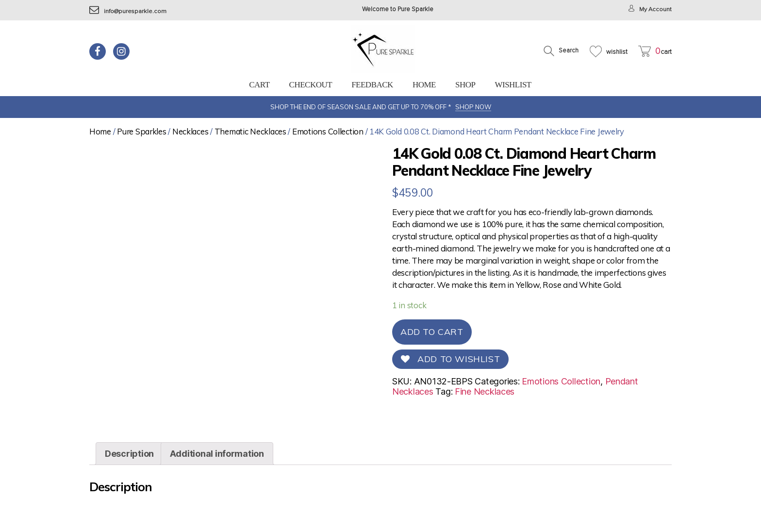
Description (129, 471)
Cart (259, 85)
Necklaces (190, 131)
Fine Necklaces (485, 391)
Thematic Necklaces (250, 131)
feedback (372, 85)
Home (424, 85)
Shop (465, 85)
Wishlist (513, 85)
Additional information (217, 471)
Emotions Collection (328, 131)
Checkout (311, 85)
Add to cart (432, 332)
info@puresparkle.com (128, 11)
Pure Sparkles (142, 131)
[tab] (129, 471)
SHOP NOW (473, 107)
